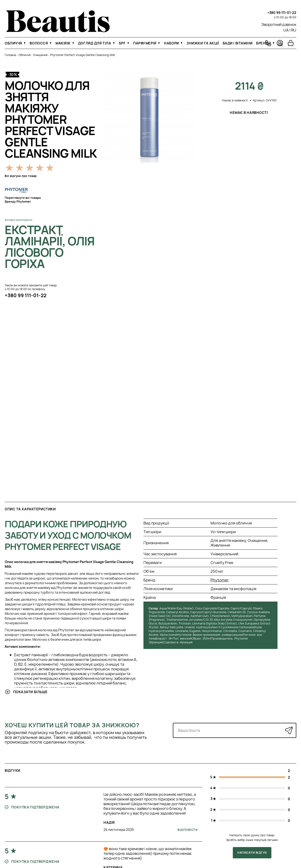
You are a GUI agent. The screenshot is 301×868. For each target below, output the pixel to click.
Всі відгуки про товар (21, 176)
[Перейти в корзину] (291, 43)
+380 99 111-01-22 (282, 13)
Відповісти (188, 830)
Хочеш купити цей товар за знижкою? (72, 725)
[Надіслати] (289, 730)
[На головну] (58, 31)
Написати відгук (252, 853)
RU (294, 30)
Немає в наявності (249, 113)
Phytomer (220, 580)
